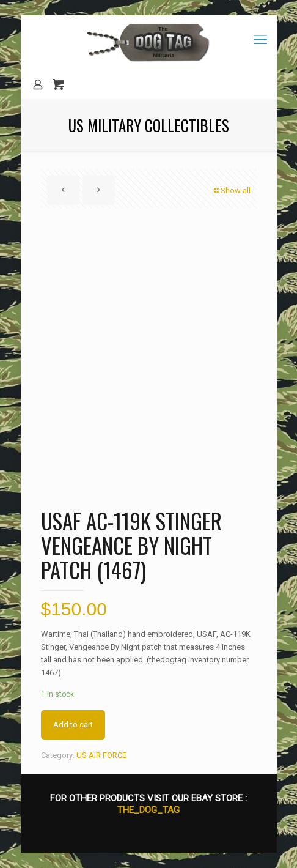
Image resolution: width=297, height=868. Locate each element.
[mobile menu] (260, 40)
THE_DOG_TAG (148, 810)
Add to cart (73, 725)
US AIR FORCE (101, 755)
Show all (232, 191)
